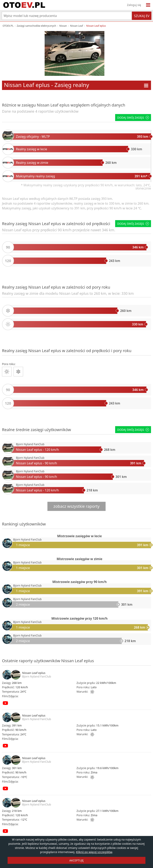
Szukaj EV (142, 16)
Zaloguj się (134, 5)
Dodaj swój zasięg (133, 118)
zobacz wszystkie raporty (76, 506)
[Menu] (148, 5)
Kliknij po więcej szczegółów (94, 852)
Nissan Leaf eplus (34, 673)
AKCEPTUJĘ (76, 860)
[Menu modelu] (146, 86)
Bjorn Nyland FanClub (30, 444)
